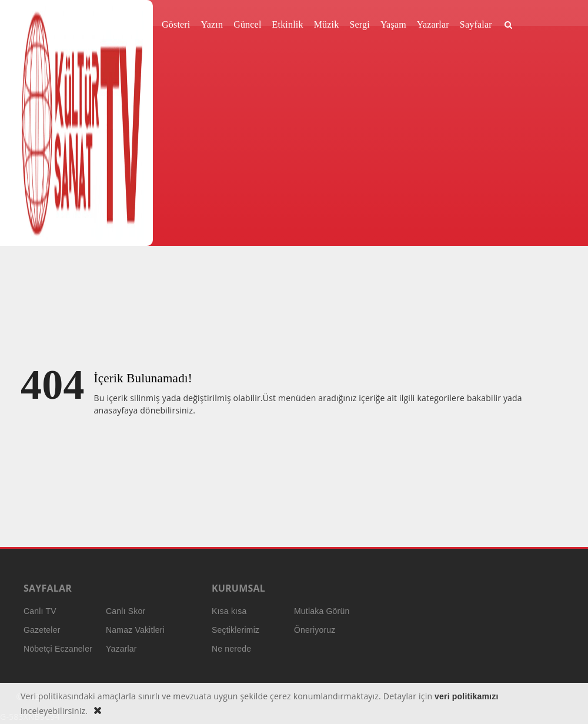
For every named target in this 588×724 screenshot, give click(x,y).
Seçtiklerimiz (235, 630)
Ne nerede (231, 649)
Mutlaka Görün (322, 611)
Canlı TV (40, 611)
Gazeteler (42, 630)
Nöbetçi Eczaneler (58, 649)
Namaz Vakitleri (135, 630)
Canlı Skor (126, 611)
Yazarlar (121, 649)
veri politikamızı (466, 696)
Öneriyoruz (315, 630)
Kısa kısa (229, 611)
